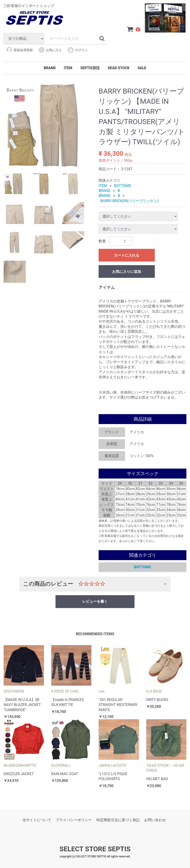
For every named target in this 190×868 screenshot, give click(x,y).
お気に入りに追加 (127, 272)
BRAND (50, 68)
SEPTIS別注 (90, 68)
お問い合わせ (155, 820)
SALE (142, 68)
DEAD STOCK (119, 68)
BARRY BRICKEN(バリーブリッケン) (130, 201)
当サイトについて (37, 820)
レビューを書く (95, 601)
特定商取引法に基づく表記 (118, 820)
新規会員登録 (19, 50)
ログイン (78, 50)
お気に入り (50, 50)
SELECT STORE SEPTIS (95, 849)
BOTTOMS (123, 186)
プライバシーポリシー (74, 820)
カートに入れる (127, 255)
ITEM (68, 68)
